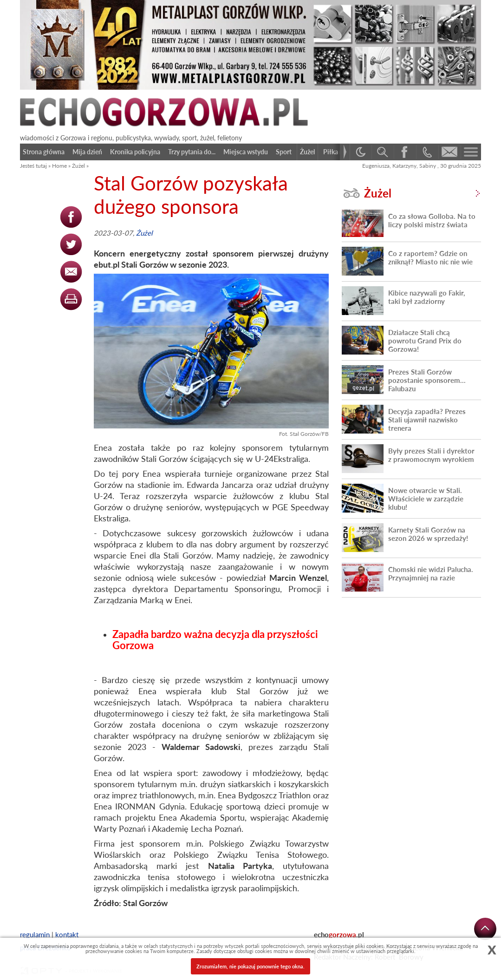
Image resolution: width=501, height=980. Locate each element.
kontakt (67, 934)
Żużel (78, 166)
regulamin (35, 934)
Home (59, 166)
